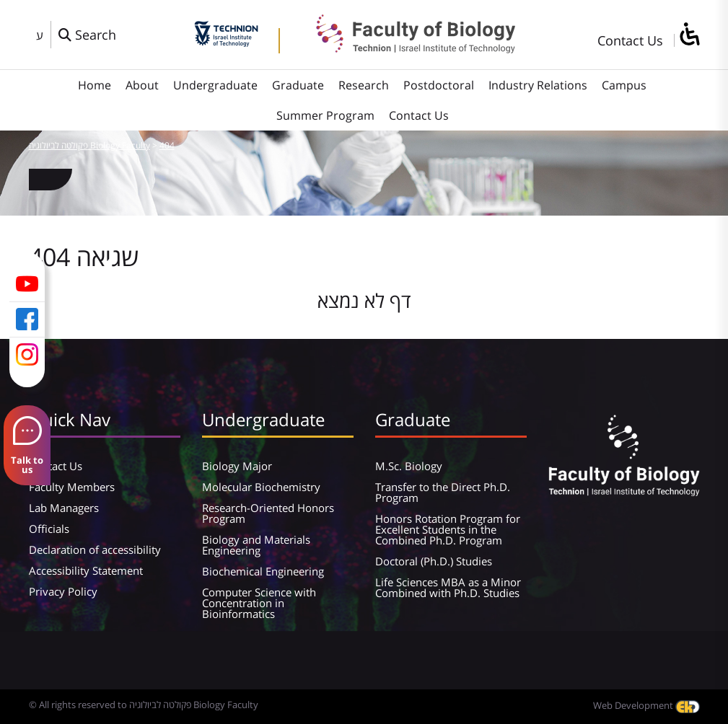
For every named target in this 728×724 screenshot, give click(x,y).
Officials (49, 529)
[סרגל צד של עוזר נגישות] (689, 35)
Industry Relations (538, 85)
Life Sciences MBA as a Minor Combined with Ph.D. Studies (448, 587)
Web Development (646, 705)
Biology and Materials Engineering (256, 545)
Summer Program (325, 115)
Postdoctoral (439, 85)
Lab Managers (64, 508)
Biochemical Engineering (263, 571)
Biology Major (237, 466)
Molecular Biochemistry (261, 487)
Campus (624, 85)
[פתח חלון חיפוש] (87, 35)
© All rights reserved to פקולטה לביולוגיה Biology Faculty (144, 705)
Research (364, 85)
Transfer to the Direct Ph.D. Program (443, 492)
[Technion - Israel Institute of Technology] (226, 42)
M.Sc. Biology (409, 466)
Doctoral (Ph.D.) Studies (434, 561)
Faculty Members (72, 487)
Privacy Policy (63, 591)
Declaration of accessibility (95, 549)
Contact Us (630, 40)
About (142, 85)
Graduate (298, 85)
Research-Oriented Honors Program (268, 513)
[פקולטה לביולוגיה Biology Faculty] (405, 48)
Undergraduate (215, 85)
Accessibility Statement (86, 570)
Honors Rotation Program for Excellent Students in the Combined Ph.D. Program (448, 529)
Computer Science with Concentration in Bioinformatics (259, 603)
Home (95, 85)
